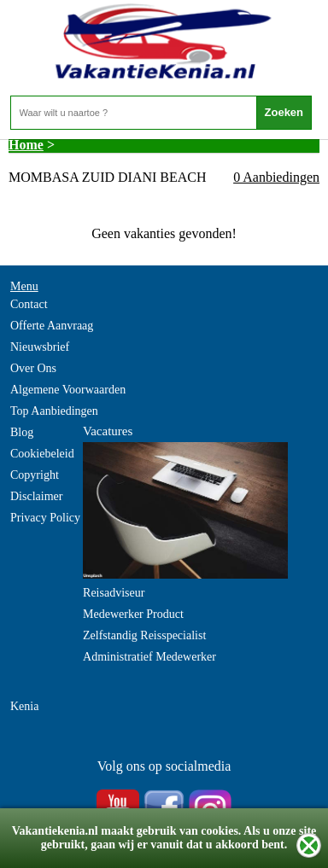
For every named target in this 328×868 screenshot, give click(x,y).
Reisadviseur (114, 593)
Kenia (24, 706)
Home (26, 145)
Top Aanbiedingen (54, 411)
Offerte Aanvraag (52, 326)
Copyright (35, 475)
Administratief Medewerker (149, 657)
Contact (29, 304)
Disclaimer (36, 496)
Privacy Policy (45, 518)
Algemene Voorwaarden (68, 390)
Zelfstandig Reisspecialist (144, 635)
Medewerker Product (133, 614)
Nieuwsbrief (40, 347)
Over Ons (33, 368)
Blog (22, 432)
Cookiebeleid (42, 454)
